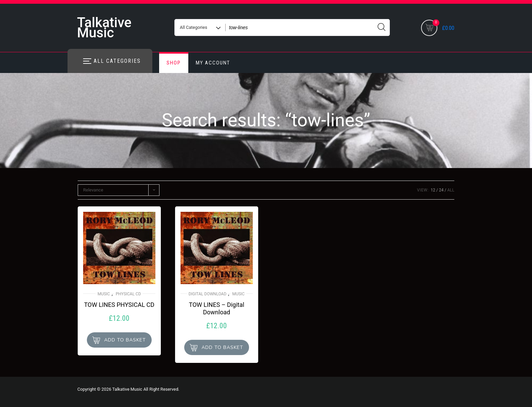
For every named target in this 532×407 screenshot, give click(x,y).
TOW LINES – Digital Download (217, 308)
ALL (451, 190)
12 (433, 190)
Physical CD (128, 294)
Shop (174, 63)
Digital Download (208, 294)
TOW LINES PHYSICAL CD (119, 305)
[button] (119, 340)
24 (441, 190)
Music (103, 294)
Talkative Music (104, 28)
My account (213, 63)
